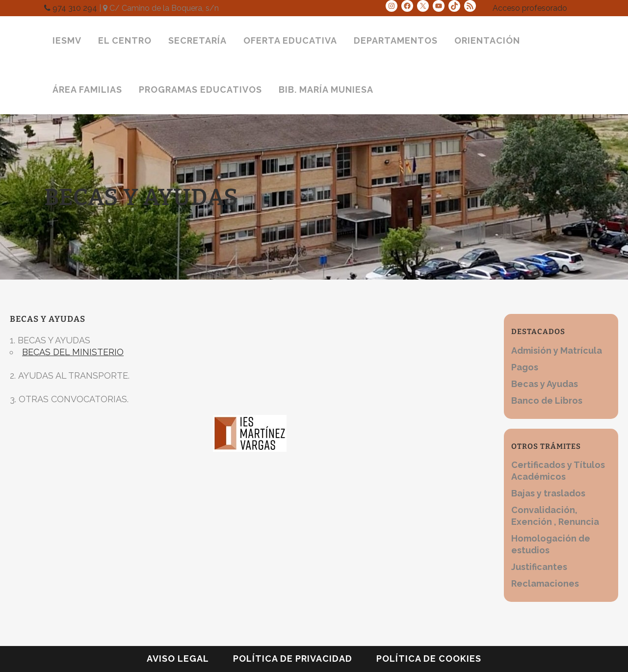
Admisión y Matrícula (557, 350)
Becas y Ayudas (545, 384)
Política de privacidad (293, 659)
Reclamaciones (545, 583)
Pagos (525, 367)
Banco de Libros (547, 401)
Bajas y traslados (548, 493)
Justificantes (539, 567)
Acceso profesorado (530, 8)
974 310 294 (71, 8)
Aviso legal (178, 659)
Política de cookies (429, 659)
